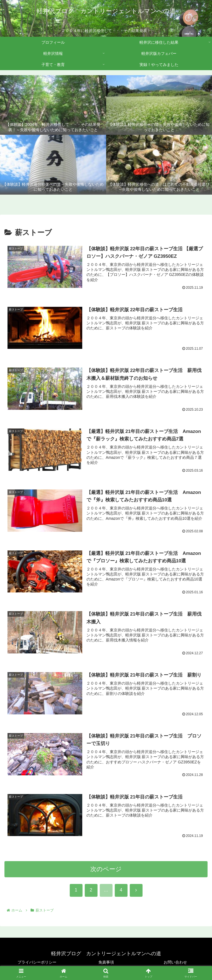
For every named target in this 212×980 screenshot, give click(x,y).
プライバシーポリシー (37, 962)
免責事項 (106, 962)
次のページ (106, 872)
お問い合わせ (175, 962)
